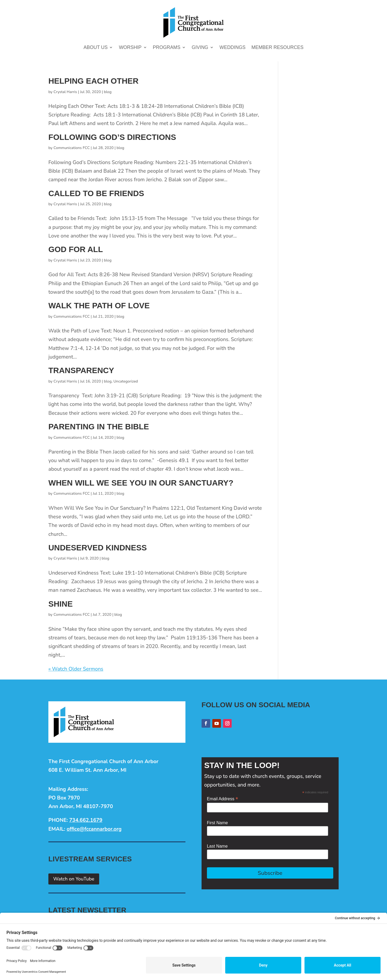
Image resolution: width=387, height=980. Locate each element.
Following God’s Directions (112, 137)
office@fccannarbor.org (94, 829)
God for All (76, 249)
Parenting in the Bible (99, 427)
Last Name (217, 846)
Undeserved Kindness (98, 548)
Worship (130, 48)
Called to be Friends (96, 193)
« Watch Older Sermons (76, 669)
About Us (96, 48)
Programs (167, 48)
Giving (200, 48)
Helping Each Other (93, 81)
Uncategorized (126, 381)
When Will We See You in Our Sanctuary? (141, 483)
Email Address (223, 799)
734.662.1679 (86, 820)
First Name (217, 823)
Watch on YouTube (74, 879)
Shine (60, 604)
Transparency (81, 370)
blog (108, 92)
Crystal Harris (65, 92)
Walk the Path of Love (99, 305)
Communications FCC (72, 148)
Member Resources (278, 48)
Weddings (233, 48)
